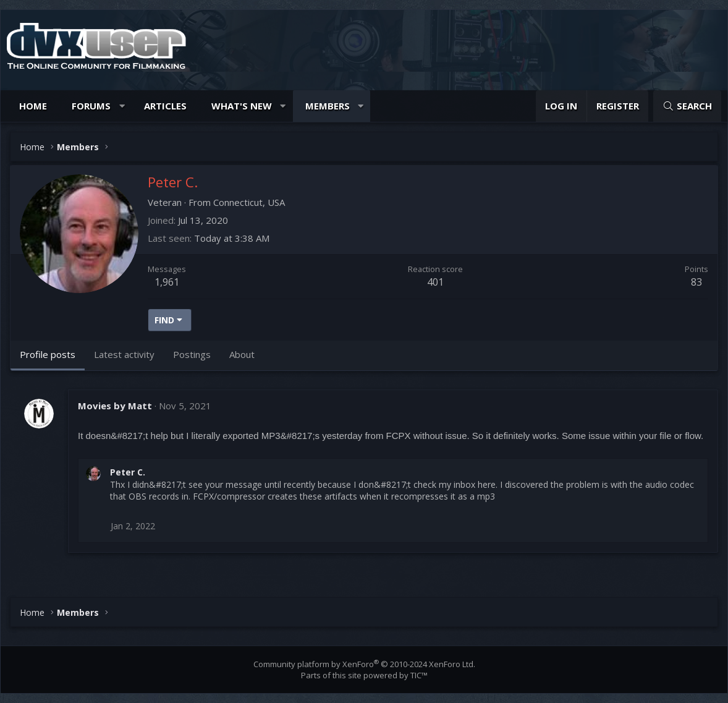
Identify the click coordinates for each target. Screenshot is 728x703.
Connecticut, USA (249, 202)
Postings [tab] (192, 354)
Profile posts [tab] (48, 354)
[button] (122, 106)
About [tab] (242, 354)
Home (33, 106)
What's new (242, 106)
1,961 (167, 282)
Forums (91, 106)
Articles (165, 106)
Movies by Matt (115, 406)
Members (328, 106)
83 (696, 282)
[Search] (687, 106)
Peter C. (128, 472)
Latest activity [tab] (124, 354)
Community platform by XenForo (364, 664)
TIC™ (419, 675)
